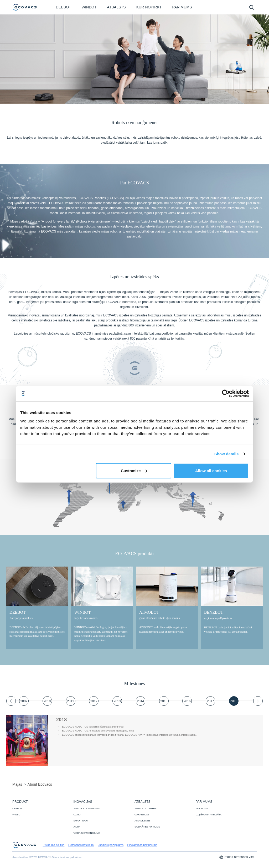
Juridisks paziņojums (111, 845)
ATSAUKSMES (143, 821)
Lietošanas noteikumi (81, 845)
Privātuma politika (54, 845)
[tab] (24, 701)
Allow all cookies (211, 470)
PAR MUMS (202, 809)
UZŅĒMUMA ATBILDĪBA (209, 815)
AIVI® (77, 827)
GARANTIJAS (142, 815)
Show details (227, 454)
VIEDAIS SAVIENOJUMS (87, 833)
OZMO (77, 815)
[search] (252, 7)
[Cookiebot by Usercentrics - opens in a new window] (226, 393)
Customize (134, 470)
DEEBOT (17, 809)
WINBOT (17, 815)
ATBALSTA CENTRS (146, 809)
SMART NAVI (81, 821)
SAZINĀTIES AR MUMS (147, 827)
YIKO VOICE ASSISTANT (87, 809)
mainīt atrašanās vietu (237, 857)
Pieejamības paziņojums (142, 845)
